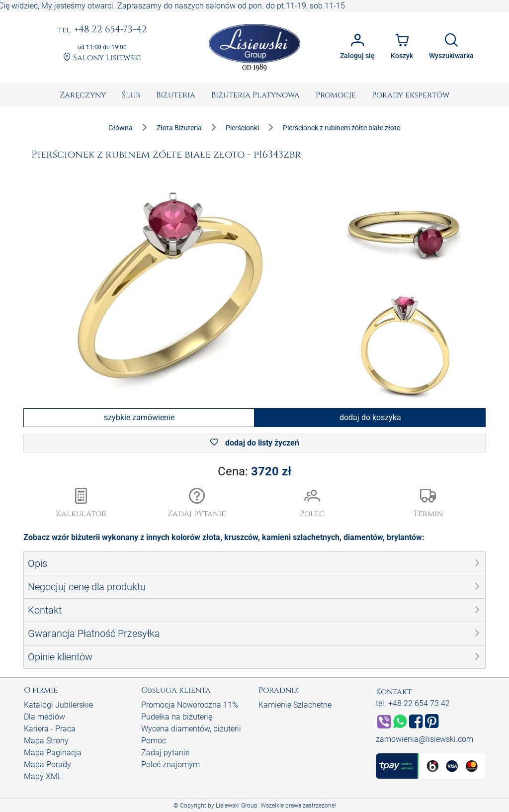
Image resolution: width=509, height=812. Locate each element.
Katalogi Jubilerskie (58, 705)
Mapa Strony (46, 741)
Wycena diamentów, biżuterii (191, 729)
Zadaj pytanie (165, 753)
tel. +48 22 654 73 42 (413, 703)
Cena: (254, 471)
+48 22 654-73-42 (102, 30)
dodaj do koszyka (370, 417)
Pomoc (154, 741)
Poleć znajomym (170, 765)
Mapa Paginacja (53, 753)
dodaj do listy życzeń (255, 443)
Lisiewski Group (237, 806)
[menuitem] (83, 95)
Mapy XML (43, 776)
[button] (197, 504)
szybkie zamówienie (139, 417)
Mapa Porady (47, 765)
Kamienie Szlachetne (295, 705)
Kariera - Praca (50, 729)
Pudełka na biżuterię (177, 717)
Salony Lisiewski (102, 58)
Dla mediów (44, 717)
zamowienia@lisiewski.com (424, 739)
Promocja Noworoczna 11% (190, 705)
